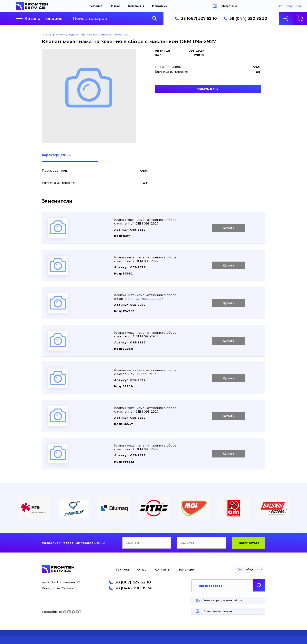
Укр (280, 6)
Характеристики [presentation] (56, 155)
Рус (289, 6)
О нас (115, 6)
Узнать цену (208, 89)
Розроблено (62, 612)
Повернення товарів (218, 611)
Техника (96, 6)
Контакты (136, 6)
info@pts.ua (229, 6)
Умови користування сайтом (223, 600)
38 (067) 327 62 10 (199, 19)
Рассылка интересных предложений (73, 543)
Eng (298, 6)
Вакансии (160, 6)
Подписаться (248, 543)
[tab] (70, 158)
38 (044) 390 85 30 (248, 19)
